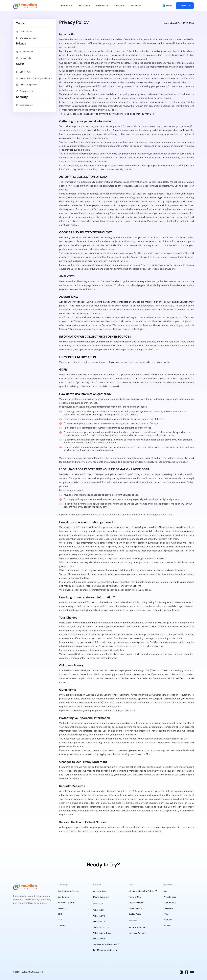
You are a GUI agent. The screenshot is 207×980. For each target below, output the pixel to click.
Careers (62, 925)
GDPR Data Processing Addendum (36, 78)
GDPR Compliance (28, 85)
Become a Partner (137, 927)
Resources (101, 5)
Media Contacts (101, 897)
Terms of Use (26, 31)
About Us (118, 5)
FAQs (166, 914)
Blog (166, 891)
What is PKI (99, 910)
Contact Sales (100, 891)
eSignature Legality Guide (141, 891)
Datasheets (169, 908)
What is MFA (99, 939)
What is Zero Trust (102, 933)
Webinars (168, 920)
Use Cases (83, 5)
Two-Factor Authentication (106, 944)
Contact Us (185, 6)
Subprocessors (27, 91)
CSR (60, 920)
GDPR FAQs (25, 72)
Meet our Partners (137, 933)
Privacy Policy (26, 52)
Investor (62, 908)
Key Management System (105, 950)
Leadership (63, 897)
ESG (60, 914)
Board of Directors (67, 903)
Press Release (170, 897)
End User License (28, 38)
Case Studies (170, 903)
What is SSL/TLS (101, 927)
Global (167, 6)
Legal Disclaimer (136, 903)
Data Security (26, 105)
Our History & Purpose (69, 891)
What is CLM (99, 922)
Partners (134, 5)
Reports (167, 925)
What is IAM (99, 916)
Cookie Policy (26, 58)
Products (65, 5)
